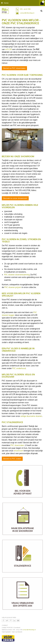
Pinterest (11, 620)
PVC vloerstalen (17, 445)
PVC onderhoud (19, 368)
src (41, 11)
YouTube (18, 620)
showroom (19, 451)
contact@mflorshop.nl (27, 13)
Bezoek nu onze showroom (15, 198)
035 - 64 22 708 (25, 9)
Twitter (7, 620)
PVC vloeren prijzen (13, 287)
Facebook (3, 620)
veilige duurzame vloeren (31, 416)
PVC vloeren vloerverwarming (17, 275)
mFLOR (9, 49)
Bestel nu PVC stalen (12, 459)
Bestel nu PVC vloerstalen (14, 68)
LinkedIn (14, 620)
